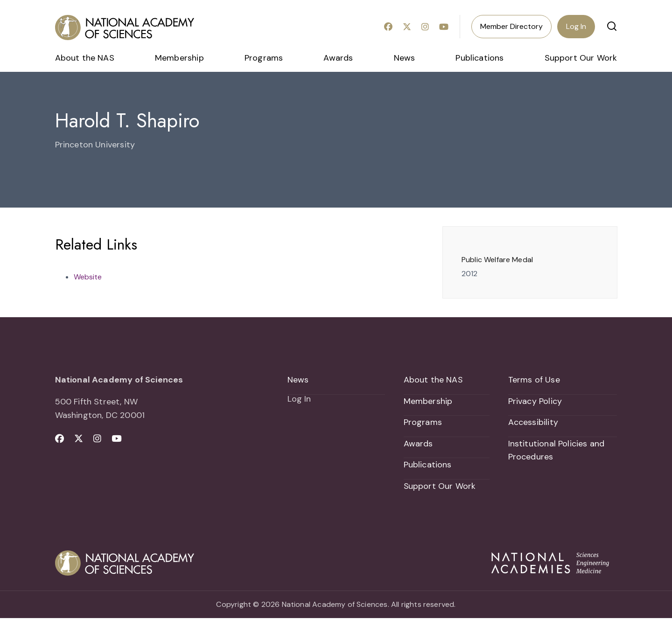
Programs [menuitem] (264, 58)
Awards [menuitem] (338, 58)
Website (88, 277)
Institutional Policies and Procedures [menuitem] (556, 451)
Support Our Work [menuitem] (581, 58)
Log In (576, 26)
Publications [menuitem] (479, 58)
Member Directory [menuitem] (511, 26)
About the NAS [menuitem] (85, 58)
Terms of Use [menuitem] (534, 380)
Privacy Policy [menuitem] (535, 401)
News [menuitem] (405, 58)
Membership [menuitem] (179, 58)
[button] (612, 26)
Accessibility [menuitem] (533, 423)
